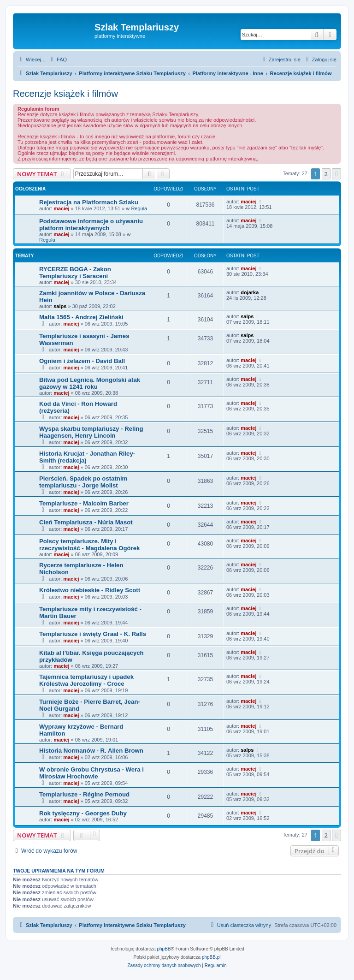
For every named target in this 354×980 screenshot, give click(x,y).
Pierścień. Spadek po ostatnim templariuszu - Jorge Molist (83, 482)
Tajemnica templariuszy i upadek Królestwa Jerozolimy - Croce (86, 680)
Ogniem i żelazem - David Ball (82, 361)
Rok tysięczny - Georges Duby (83, 813)
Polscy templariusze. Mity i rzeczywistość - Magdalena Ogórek (89, 545)
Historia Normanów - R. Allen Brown (91, 751)
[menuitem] (58, 59)
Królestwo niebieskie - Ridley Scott (90, 590)
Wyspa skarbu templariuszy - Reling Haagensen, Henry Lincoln (91, 432)
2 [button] (326, 174)
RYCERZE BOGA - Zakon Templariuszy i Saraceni (75, 273)
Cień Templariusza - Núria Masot (86, 522)
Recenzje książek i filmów (65, 94)
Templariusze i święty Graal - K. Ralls (93, 634)
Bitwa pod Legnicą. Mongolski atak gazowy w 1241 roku (90, 383)
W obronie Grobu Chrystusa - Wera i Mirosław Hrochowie (91, 773)
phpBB (164, 949)
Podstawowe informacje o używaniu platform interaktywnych (91, 225)
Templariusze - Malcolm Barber (84, 503)
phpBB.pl (211, 957)
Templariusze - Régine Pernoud (84, 794)
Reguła (139, 208)
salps (60, 306)
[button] (336, 174)
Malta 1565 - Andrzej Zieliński (81, 317)
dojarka (250, 292)
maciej (61, 208)
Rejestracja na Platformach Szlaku (89, 202)
